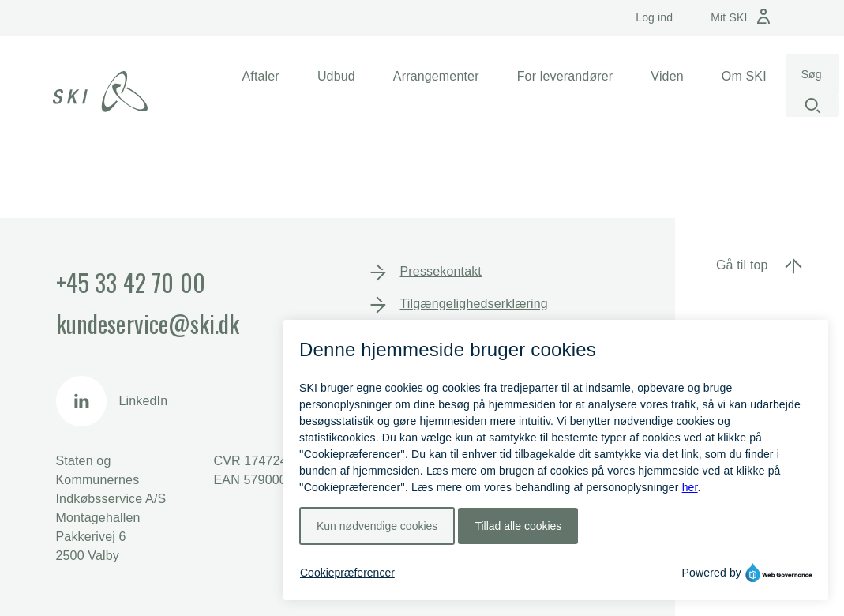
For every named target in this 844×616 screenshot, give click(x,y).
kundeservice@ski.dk (148, 323)
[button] (261, 77)
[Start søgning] (812, 106)
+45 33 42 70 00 (131, 282)
